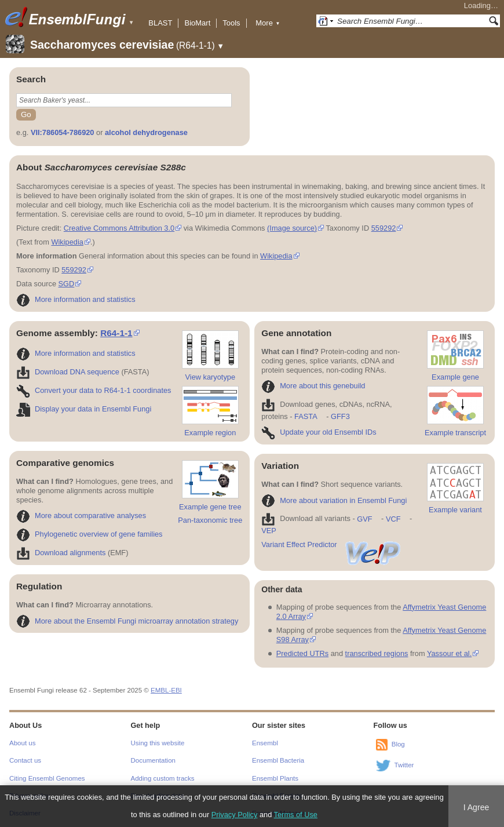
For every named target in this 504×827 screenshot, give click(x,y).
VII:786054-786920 (63, 132)
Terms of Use (296, 815)
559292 (384, 228)
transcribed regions (377, 653)
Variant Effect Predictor (331, 544)
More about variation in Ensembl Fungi (334, 500)
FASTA (306, 416)
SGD (67, 284)
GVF (364, 519)
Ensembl (265, 743)
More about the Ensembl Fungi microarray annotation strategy (127, 621)
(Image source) (292, 228)
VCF (393, 519)
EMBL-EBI (166, 690)
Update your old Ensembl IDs (319, 432)
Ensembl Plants (275, 778)
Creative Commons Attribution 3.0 (119, 228)
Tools (231, 23)
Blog (398, 744)
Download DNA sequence (68, 372)
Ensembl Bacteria (278, 760)
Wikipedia (67, 242)
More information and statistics (76, 299)
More (268, 23)
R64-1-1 (116, 333)
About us (22, 743)
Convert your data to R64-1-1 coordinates (94, 390)
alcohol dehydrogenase (146, 132)
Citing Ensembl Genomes (47, 778)
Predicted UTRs (302, 653)
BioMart (197, 23)
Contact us (25, 760)
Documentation (153, 760)
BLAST (160, 23)
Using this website (158, 743)
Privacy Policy (235, 815)
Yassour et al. (449, 653)
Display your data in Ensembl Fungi (84, 409)
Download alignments (61, 553)
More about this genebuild (313, 386)
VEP (269, 531)
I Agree (476, 807)
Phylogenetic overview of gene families (90, 534)
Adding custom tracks (163, 778)
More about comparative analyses (81, 515)
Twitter (404, 765)
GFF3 (340, 416)
